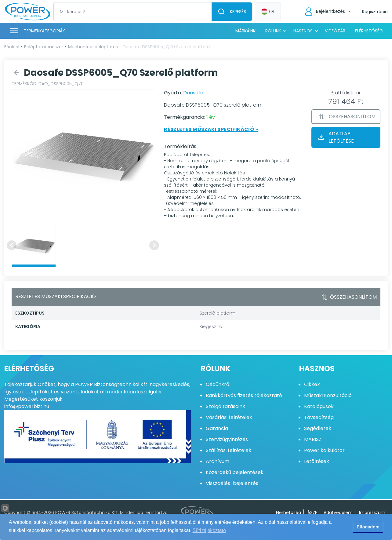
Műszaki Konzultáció (328, 395)
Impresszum (372, 513)
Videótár (335, 31)
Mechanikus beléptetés (93, 47)
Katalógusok (319, 406)
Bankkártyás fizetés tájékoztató (244, 395)
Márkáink (245, 31)
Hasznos (303, 31)
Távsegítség (319, 417)
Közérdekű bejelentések (235, 472)
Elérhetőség (369, 31)
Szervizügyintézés (227, 439)
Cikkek (312, 384)
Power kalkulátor (324, 450)
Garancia (217, 428)
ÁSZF (312, 513)
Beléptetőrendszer (44, 47)
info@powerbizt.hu (27, 406)
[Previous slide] (12, 245)
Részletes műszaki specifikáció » (211, 129)
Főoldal (12, 47)
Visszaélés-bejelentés (232, 483)
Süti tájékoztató (209, 530)
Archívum (218, 461)
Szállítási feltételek (229, 450)
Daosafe (193, 93)
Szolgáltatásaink (225, 406)
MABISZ (313, 439)
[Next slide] (154, 245)
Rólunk (273, 31)
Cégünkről (218, 384)
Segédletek (318, 428)
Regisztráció (375, 12)
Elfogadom (368, 527)
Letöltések (317, 461)
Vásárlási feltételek (229, 417)
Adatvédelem (338, 513)
